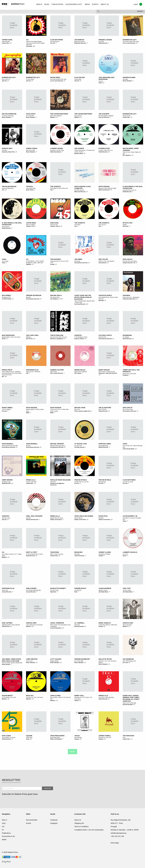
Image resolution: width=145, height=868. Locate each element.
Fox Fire (53, 43)
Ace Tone (126, 663)
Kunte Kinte (29, 737)
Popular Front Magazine (57, 483)
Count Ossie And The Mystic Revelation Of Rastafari (83, 297)
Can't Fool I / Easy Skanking (106, 697)
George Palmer (129, 78)
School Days (78, 79)
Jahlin (77, 736)
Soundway (29, 46)
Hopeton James (105, 444)
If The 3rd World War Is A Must (34, 554)
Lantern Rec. (6, 43)
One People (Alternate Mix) (33, 590)
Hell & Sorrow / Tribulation (33, 372)
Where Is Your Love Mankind (106, 261)
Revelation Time (6, 297)
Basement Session (80, 41)
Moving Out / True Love (105, 737)
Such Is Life (29, 661)
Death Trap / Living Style (129, 374)
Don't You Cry (102, 225)
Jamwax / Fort (30, 226)
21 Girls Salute (30, 79)
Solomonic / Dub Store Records (108, 373)
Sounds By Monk (128, 704)
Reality (125, 225)
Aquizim (29, 736)
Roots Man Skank (55, 737)
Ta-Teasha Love (81, 444)
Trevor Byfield (81, 480)
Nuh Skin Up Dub (79, 190)
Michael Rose (80, 408)
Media (4, 840)
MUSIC (47, 4)
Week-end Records (80, 192)
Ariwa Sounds (6, 664)
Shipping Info (79, 823)
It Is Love (125, 554)
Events (29, 823)
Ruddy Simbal (7, 408)
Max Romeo (6, 295)
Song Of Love (54, 225)
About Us (78, 820)
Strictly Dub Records (32, 520)
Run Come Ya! (6, 79)
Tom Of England (57, 335)
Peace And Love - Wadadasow (131, 297)
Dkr (3, 376)
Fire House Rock (55, 297)
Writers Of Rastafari (56, 739)
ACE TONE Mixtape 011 (129, 661)
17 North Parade (7, 299)
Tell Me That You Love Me (82, 482)
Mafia (28, 413)
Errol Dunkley (105, 623)
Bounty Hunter (127, 116)
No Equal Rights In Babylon (106, 116)
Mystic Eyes (128, 223)
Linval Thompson (57, 623)
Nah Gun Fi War (30, 150)
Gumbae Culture (57, 370)
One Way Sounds (79, 447)
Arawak (101, 626)
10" (59, 556)
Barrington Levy (130, 40)
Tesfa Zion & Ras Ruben (84, 516)
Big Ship (28, 297)
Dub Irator (126, 226)
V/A (27, 40)
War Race (77, 554)
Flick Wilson (80, 78)
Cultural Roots (105, 335)
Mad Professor (8, 335)
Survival (4, 411)
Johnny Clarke (105, 552)
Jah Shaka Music (103, 592)
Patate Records (103, 411)
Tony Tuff (127, 588)
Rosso (125, 556)
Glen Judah (31, 114)
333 (27, 373)
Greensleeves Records (81, 263)
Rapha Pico (103, 516)
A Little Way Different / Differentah (108, 625)
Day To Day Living (128, 409)
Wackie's (53, 117)
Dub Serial (77, 261)
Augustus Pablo (105, 295)
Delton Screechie (9, 114)
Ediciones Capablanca (57, 339)
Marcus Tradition (31, 225)
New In (4, 820)
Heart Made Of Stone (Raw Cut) (59, 188)
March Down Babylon (56, 116)
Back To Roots (103, 409)
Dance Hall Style (127, 625)
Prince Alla (31, 480)
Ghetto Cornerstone (56, 520)
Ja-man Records (7, 592)
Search (140, 11)
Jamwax (77, 739)
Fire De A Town (54, 590)
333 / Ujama (78, 373)
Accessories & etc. (9, 836)
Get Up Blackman (103, 446)
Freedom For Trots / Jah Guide (34, 697)
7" (56, 43)
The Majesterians (9, 187)
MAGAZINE (53, 485)
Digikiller (29, 264)
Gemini (77, 700)
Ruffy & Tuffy (32, 552)
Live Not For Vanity (128, 482)
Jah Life (4, 81)
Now (124, 737)
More (73, 752)
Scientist (78, 335)
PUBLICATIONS (57, 4)
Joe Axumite (79, 148)
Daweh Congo (32, 148)
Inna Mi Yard (78, 590)
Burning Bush (102, 482)
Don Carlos (128, 259)
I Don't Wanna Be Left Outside (34, 625)
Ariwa (100, 83)
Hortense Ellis (32, 370)
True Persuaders (57, 736)
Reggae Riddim (54, 661)
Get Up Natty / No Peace (9, 737)
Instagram (54, 823)
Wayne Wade (55, 78)
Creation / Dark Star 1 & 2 (106, 150)
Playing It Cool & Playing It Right (107, 188)
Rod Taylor (103, 259)
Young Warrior (105, 588)
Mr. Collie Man (30, 116)
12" (104, 83)
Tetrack (29, 187)
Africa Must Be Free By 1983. (10, 446)
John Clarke (55, 696)
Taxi (3, 190)
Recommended (32, 820)
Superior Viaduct (79, 339)
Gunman (28, 518)
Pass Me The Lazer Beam (130, 261)
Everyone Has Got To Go (130, 190)
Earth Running (6, 41)
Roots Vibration (127, 81)
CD (3, 827)
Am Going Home (55, 41)
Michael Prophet (57, 444)
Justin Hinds (31, 223)
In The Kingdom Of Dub (81, 337)
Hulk (76, 592)
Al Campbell (80, 623)
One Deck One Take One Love (59, 337)
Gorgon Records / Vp (129, 263)
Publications (6, 833)
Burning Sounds (79, 626)
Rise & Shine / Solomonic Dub (107, 372)
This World (77, 225)
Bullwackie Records (80, 43)
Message (101, 300)
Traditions (55, 552)
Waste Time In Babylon (81, 372)
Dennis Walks (80, 370)
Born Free (77, 409)
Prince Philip (7, 370)
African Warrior (79, 518)
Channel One (54, 556)
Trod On (101, 81)
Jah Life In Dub (6, 518)
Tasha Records (103, 699)
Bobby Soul (79, 696)
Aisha (4, 259)
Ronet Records (127, 339)
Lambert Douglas (130, 552)
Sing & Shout (78, 116)
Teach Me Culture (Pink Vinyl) (131, 41)
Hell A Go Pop (102, 337)
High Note (53, 592)
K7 (65, 339)
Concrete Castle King (8, 116)
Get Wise (4, 150)
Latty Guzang (56, 659)
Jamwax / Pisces (55, 226)
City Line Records (104, 117)
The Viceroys (56, 187)
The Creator (5, 261)
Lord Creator (32, 659)
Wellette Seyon (105, 659)
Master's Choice (103, 590)
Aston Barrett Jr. (130, 516)
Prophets (125, 375)
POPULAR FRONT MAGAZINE (60, 480)
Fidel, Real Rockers (34, 516)
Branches (78, 552)
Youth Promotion (79, 556)
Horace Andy (7, 148)
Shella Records (103, 43)
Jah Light (125, 79)
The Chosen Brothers (59, 114)
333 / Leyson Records (57, 373)
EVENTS (95, 4)
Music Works (30, 190)
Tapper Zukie (7, 40)
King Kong (54, 223)
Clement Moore (57, 148)
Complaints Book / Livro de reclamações (89, 830)
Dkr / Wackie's (127, 155)
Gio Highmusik (128, 659)
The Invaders (56, 259)
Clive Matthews (57, 40)
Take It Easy (54, 372)
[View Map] (115, 843)
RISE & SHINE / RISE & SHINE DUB (12, 663)
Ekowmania (127, 335)
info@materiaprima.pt (118, 833)
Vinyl (4, 823)
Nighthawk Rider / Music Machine (11, 625)
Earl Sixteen (7, 623)
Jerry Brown (7, 480)
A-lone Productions (56, 628)
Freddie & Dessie (105, 40)
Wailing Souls (56, 295)
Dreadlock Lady (6, 482)
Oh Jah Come (78, 446)
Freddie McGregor (34, 295)
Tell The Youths (127, 590)
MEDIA (87, 4)
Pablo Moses (31, 588)
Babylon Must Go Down (57, 518)
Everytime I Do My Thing (57, 150)
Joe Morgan (79, 40)
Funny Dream (6, 227)
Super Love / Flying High (129, 703)
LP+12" (61, 299)
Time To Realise (6, 409)
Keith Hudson (104, 187)
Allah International (56, 152)
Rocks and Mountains (8, 188)
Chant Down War (31, 188)
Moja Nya (30, 696)
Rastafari (101, 518)
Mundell (28, 446)
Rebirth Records (103, 447)
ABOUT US (105, 4)
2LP (34, 46)
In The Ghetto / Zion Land (9, 697)
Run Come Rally (79, 661)
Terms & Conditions (82, 827)
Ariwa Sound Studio (129, 449)
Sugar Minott (7, 696)
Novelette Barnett (58, 588)
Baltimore (29, 337)
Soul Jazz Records (80, 304)
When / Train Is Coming (57, 554)
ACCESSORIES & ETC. (74, 4)
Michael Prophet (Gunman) (58, 446)
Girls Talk (101, 41)
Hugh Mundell (8, 444)
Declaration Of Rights (104, 554)
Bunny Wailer (104, 370)
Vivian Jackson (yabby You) (82, 411)
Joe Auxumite (104, 114)
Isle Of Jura (29, 339)
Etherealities (104, 148)
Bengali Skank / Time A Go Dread (11, 337)
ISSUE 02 (53, 482)
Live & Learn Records (129, 43)
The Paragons (129, 736)
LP (11, 43)
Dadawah (126, 295)
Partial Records (103, 152)
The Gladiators (105, 408)
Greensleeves (103, 263)
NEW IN (39, 4)
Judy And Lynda (32, 335)
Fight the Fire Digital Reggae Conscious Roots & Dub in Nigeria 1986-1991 (35, 43)
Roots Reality (78, 737)
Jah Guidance (54, 299)
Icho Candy (6, 736)
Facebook (54, 820)
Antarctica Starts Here (8, 152)
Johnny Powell (105, 736)
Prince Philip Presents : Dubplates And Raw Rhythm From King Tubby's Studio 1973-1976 (12, 373)
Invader (52, 264)
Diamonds (77, 625)
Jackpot (101, 556)
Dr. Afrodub (126, 337)
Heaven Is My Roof (31, 482)
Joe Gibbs (78, 259)
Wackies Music (79, 153)
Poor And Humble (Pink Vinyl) (58, 79)
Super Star (5, 590)
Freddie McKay (80, 588)
